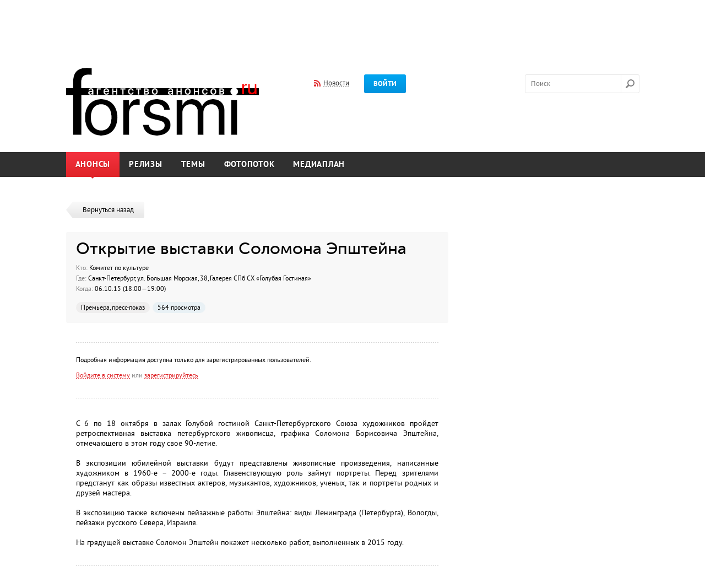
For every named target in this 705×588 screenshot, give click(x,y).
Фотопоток (250, 164)
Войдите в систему (103, 375)
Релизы (146, 164)
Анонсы (93, 164)
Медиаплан (319, 164)
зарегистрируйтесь (171, 375)
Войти (385, 84)
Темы (193, 164)
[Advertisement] (352, 26)
